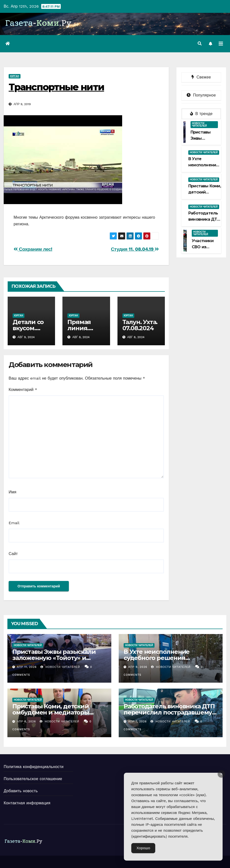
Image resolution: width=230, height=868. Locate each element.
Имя (12, 492)
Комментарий (23, 390)
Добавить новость (21, 791)
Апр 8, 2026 (27, 722)
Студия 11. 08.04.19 (135, 249)
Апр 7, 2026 (138, 722)
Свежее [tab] (201, 77)
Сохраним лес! (33, 249)
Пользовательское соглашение (33, 779)
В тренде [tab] (201, 114)
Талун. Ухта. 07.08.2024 (140, 325)
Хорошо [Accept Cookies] (143, 848)
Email (14, 523)
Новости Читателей (60, 667)
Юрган (15, 76)
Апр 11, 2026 (27, 667)
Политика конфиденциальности (34, 767)
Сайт (13, 554)
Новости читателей (199, 125)
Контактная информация (27, 803)
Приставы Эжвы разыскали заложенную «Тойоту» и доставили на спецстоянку (54, 658)
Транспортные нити (56, 87)
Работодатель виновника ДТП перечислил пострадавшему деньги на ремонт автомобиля (170, 712)
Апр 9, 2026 (138, 667)
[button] (200, 44)
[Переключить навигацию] (221, 44)
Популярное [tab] (201, 95)
